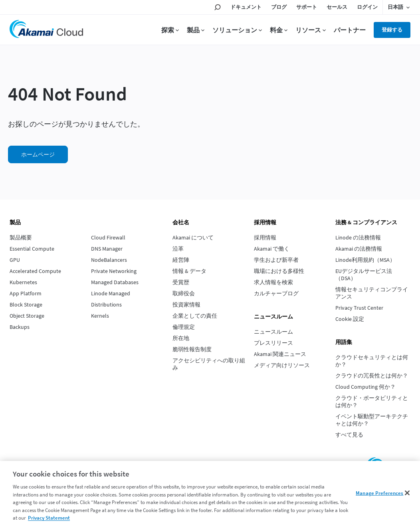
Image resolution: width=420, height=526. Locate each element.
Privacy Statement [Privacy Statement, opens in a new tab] (49, 518)
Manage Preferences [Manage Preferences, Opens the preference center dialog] (379, 493)
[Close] (407, 493)
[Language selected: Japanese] (399, 7)
